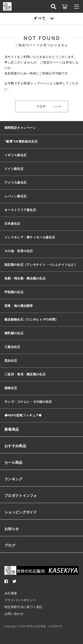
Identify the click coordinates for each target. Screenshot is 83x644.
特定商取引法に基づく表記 (23, 607)
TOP (41, 106)
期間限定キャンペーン (20, 128)
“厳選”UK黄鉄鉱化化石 (21, 141)
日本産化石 (12, 224)
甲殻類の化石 (14, 292)
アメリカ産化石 (15, 182)
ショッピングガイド (21, 512)
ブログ (10, 545)
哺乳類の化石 (14, 333)
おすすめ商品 (15, 446)
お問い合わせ (14, 614)
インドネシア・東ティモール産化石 (30, 237)
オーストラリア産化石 (20, 210)
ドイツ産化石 (14, 169)
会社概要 (11, 593)
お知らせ (12, 529)
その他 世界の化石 (19, 251)
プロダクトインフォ (21, 496)
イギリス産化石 (15, 155)
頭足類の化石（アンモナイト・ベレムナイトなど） (41, 265)
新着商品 (12, 429)
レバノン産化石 (15, 196)
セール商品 (14, 463)
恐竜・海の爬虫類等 (19, 306)
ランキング (14, 479)
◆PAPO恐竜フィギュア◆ (23, 415)
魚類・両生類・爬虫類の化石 (25, 278)
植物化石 (11, 388)
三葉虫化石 (12, 347)
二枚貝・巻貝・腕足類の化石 (25, 374)
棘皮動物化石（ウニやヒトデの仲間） (31, 319)
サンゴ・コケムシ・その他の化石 (28, 402)
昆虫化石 (11, 361)
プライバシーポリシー (20, 600)
